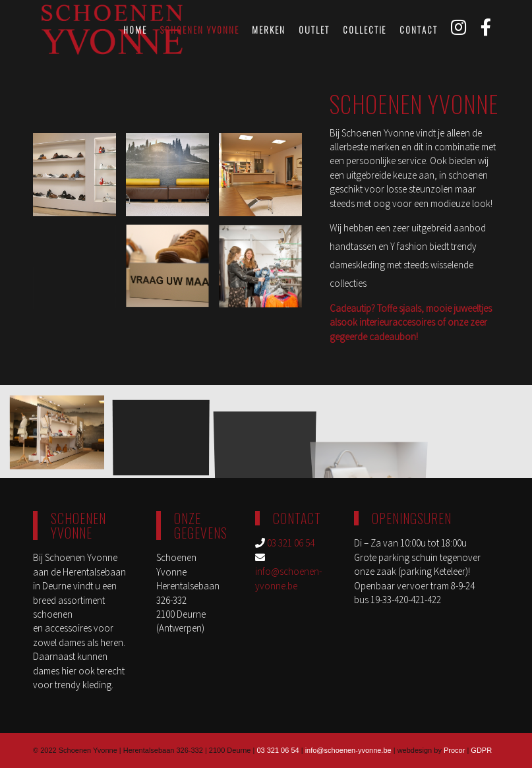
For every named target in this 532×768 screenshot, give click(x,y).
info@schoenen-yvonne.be (348, 750)
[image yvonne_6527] (173, 180)
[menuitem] (135, 30)
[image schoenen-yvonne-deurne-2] (80, 273)
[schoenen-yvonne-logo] (112, 30)
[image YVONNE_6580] (267, 180)
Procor (454, 750)
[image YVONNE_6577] (62, 437)
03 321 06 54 (291, 543)
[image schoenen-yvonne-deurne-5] (166, 437)
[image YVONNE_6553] (173, 273)
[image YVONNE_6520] (80, 180)
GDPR (481, 750)
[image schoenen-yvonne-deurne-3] (267, 273)
